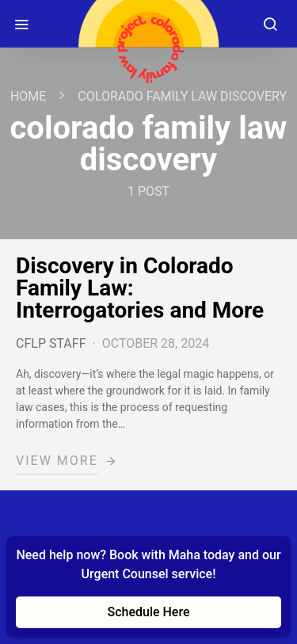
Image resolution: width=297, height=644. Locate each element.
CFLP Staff (51, 343)
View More (57, 461)
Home (28, 96)
